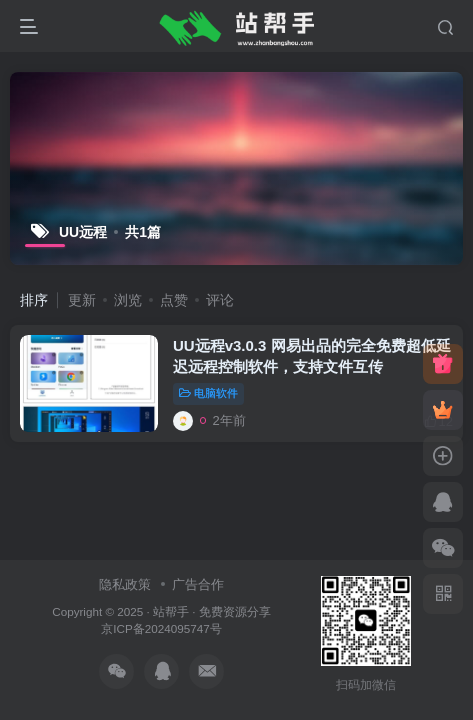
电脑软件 (208, 393)
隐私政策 (125, 584)
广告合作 (198, 584)
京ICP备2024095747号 (161, 628)
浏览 (128, 300)
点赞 (174, 300)
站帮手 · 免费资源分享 (212, 611)
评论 (220, 300)
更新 (82, 300)
